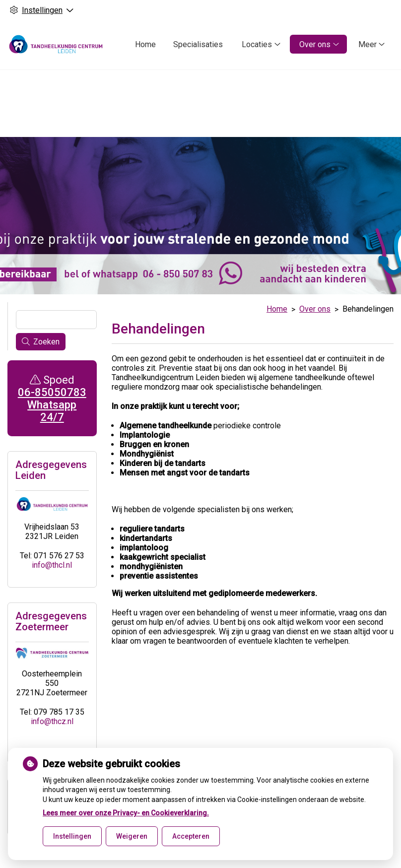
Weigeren (132, 836)
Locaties (257, 44)
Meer (368, 44)
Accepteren (191, 836)
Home (145, 44)
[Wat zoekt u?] (56, 302)
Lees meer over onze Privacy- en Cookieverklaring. (126, 813)
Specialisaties (198, 44)
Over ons (315, 44)
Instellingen (72, 836)
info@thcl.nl (52, 548)
